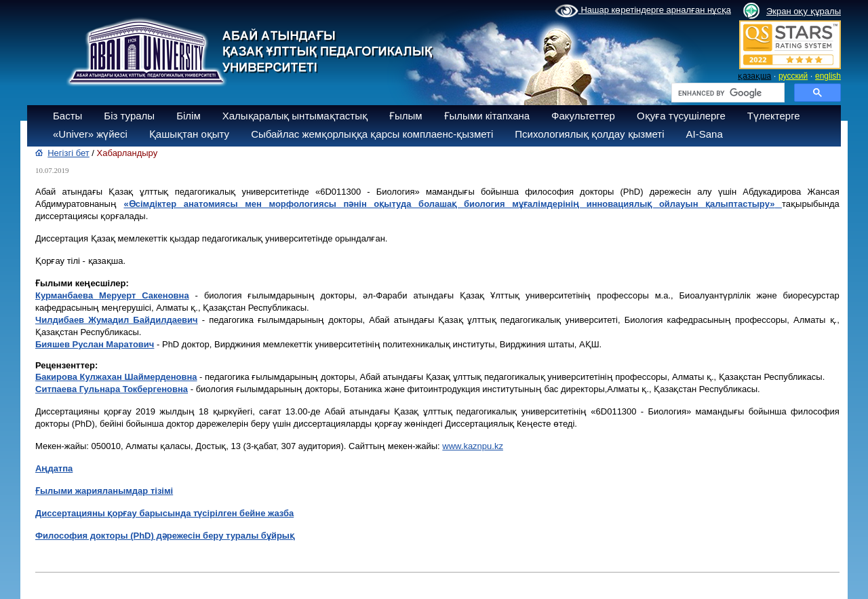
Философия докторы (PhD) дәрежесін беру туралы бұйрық (165, 536)
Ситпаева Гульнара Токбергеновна (112, 389)
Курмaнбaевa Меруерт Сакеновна (112, 295)
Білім (189, 116)
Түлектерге (774, 116)
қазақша (754, 76)
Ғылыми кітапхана (487, 116)
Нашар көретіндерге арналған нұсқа (643, 11)
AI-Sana (705, 134)
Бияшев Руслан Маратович (95, 344)
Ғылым (406, 116)
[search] (727, 93)
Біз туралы (129, 116)
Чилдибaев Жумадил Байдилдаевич (117, 320)
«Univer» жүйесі (90, 134)
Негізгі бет (68, 153)
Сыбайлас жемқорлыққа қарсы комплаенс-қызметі (372, 134)
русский (793, 76)
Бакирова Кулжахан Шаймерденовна (116, 377)
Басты (67, 116)
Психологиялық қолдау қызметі (589, 134)
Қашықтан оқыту (189, 134)
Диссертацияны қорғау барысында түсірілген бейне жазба (164, 513)
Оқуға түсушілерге (681, 116)
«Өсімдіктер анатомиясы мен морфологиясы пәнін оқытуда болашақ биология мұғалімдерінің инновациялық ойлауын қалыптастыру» (450, 204)
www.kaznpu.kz (473, 446)
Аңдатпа (54, 468)
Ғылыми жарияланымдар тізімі (104, 491)
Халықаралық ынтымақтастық (295, 116)
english (828, 76)
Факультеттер (583, 116)
